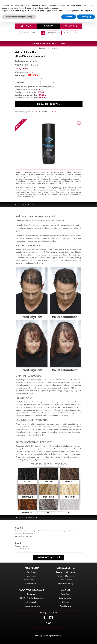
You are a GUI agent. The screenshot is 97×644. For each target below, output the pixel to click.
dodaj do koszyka (48, 104)
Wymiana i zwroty (66, 584)
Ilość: (43, 79)
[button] (48, 558)
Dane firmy (66, 594)
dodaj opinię (21, 69)
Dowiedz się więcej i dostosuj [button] (19, 639)
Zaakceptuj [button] (86, 639)
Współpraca (65, 606)
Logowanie (32, 576)
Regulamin (32, 594)
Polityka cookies (32, 602)
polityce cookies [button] (52, 630)
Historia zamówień (32, 580)
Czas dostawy (66, 580)
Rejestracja (32, 572)
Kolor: (17, 79)
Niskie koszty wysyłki (65, 576)
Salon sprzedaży (66, 598)
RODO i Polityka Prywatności (32, 598)
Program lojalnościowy (66, 572)
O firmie (66, 602)
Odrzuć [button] (69, 639)
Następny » (55, 48)
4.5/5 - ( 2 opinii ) (31, 65)
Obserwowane (32, 584)
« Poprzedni (42, 48)
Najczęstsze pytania (32, 606)
